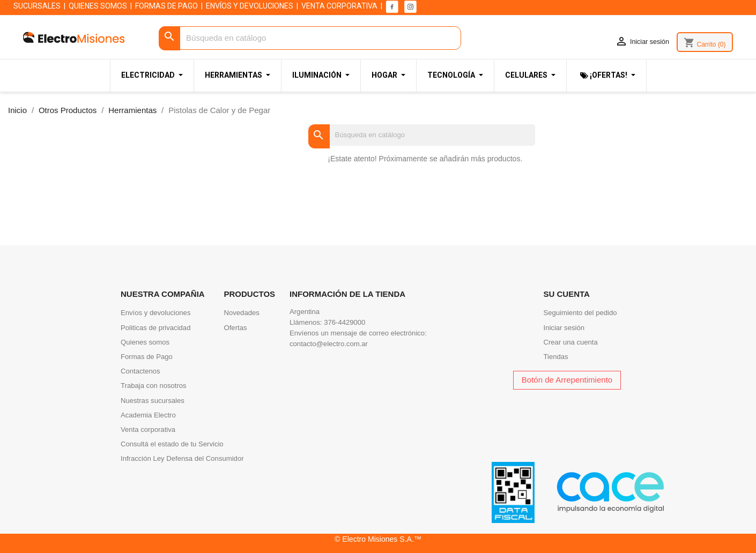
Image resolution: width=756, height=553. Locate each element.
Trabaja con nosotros (154, 386)
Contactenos (140, 371)
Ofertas (236, 328)
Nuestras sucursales (153, 401)
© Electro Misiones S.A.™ (378, 539)
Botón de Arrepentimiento (567, 380)
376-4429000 (344, 322)
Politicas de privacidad (155, 328)
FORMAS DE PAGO (166, 6)
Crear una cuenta (571, 342)
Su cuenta (567, 294)
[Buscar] (310, 38)
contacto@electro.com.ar (329, 344)
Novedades (242, 313)
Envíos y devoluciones (155, 313)
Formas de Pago (147, 357)
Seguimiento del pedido (580, 313)
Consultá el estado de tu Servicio (172, 444)
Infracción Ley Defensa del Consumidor (182, 458)
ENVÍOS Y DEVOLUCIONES (250, 6)
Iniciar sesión (564, 328)
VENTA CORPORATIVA (339, 6)
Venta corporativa (148, 429)
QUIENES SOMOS (98, 6)
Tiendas (556, 357)
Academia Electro (148, 415)
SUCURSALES (37, 6)
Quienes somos (145, 342)
